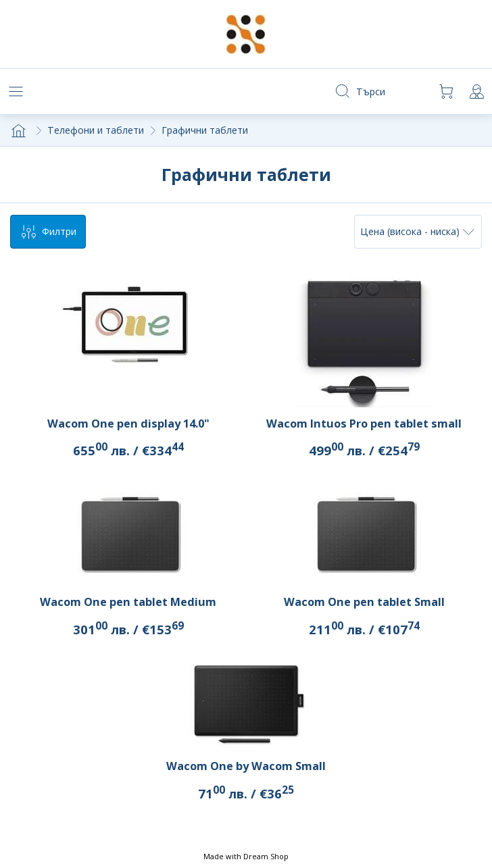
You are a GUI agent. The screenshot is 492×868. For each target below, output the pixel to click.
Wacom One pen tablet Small (364, 602)
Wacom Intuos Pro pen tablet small (364, 424)
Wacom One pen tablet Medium (128, 602)
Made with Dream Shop (246, 856)
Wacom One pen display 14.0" (128, 424)
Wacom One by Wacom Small (246, 766)
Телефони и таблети (96, 130)
